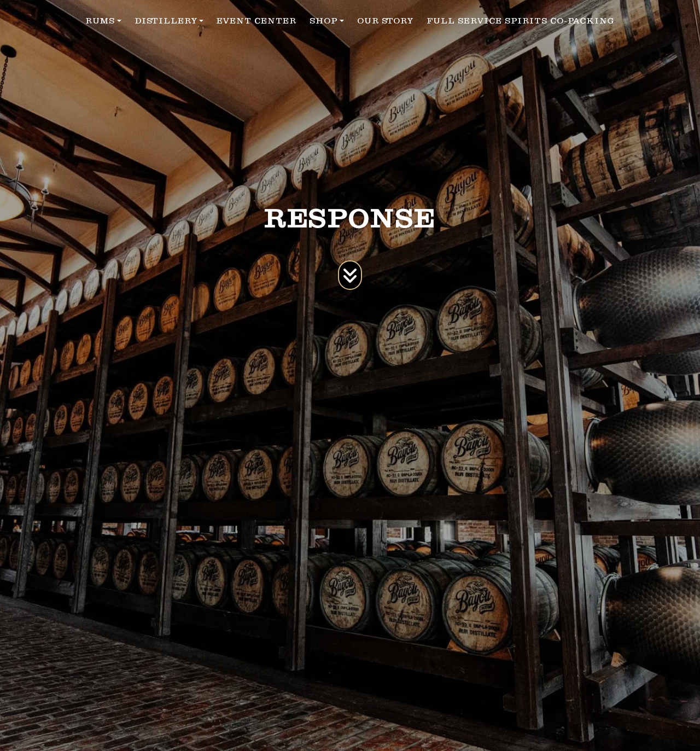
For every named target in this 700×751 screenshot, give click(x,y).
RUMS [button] (100, 21)
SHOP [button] (323, 21)
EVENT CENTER (256, 21)
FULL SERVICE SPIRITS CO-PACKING (521, 21)
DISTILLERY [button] (166, 21)
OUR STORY (385, 21)
